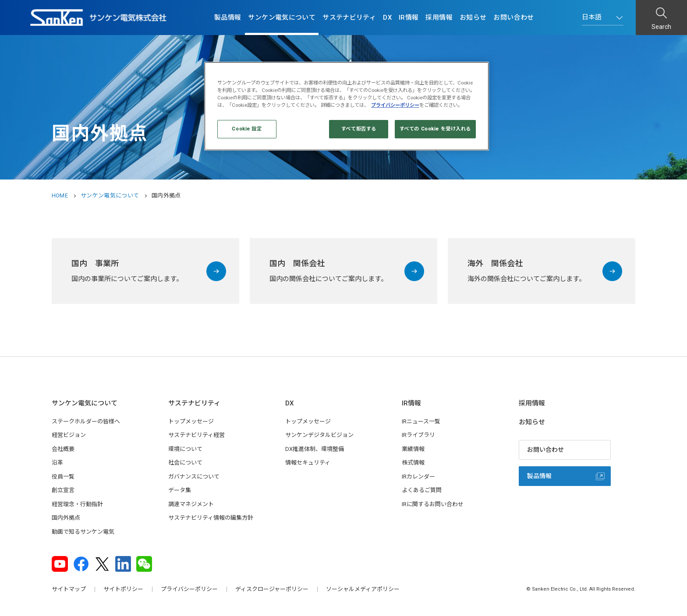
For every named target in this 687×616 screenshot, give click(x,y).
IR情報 (409, 18)
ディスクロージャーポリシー (272, 589)
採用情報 (439, 18)
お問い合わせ (513, 18)
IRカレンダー (418, 477)
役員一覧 (63, 477)
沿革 (57, 463)
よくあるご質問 (422, 490)
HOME (60, 195)
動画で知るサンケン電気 (83, 532)
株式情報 (413, 463)
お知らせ (473, 18)
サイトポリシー (123, 589)
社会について (185, 463)
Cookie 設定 (247, 129)
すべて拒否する (359, 129)
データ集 (180, 490)
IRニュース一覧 (421, 421)
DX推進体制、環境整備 (315, 449)
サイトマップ (69, 589)
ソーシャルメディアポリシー (363, 589)
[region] (347, 106)
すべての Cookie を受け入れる (435, 129)
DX (387, 18)
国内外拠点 (66, 518)
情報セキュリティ (308, 463)
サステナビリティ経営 (197, 435)
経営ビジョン (69, 435)
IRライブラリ (418, 435)
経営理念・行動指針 (77, 504)
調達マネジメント (191, 504)
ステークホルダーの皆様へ (86, 421)
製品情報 (228, 18)
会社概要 (63, 449)
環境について (185, 449)
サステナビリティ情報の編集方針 (211, 518)
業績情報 (413, 449)
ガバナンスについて (194, 477)
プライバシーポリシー (189, 589)
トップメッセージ (191, 421)
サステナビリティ (349, 18)
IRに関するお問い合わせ (433, 504)
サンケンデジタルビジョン (319, 435)
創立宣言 (63, 490)
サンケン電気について (282, 18)
